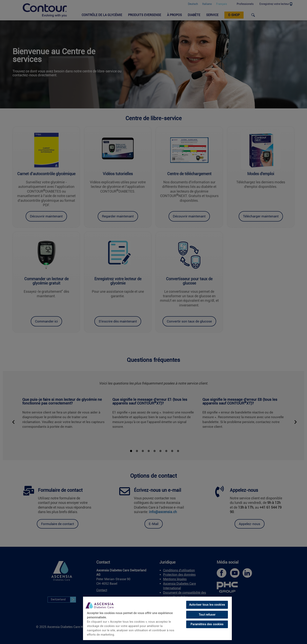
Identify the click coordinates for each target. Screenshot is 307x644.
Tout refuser (207, 615)
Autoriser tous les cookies (207, 605)
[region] (157, 618)
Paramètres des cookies (207, 624)
